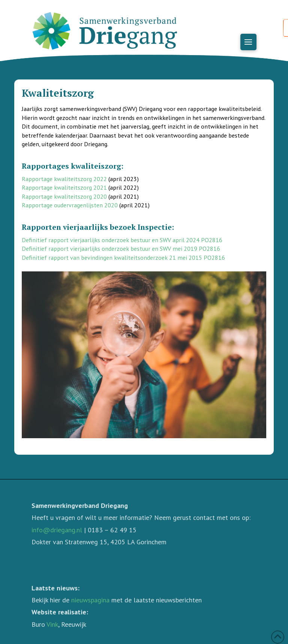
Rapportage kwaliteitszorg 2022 (64, 179)
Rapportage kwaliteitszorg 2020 (64, 196)
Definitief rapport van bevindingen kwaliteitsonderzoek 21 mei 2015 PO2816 (123, 258)
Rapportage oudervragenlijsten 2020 (70, 205)
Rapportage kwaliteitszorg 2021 (64, 187)
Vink (52, 624)
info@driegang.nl (57, 530)
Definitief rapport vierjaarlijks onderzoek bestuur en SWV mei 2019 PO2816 (121, 249)
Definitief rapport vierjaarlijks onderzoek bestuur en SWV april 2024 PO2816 (122, 240)
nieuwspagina (90, 600)
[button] (248, 42)
